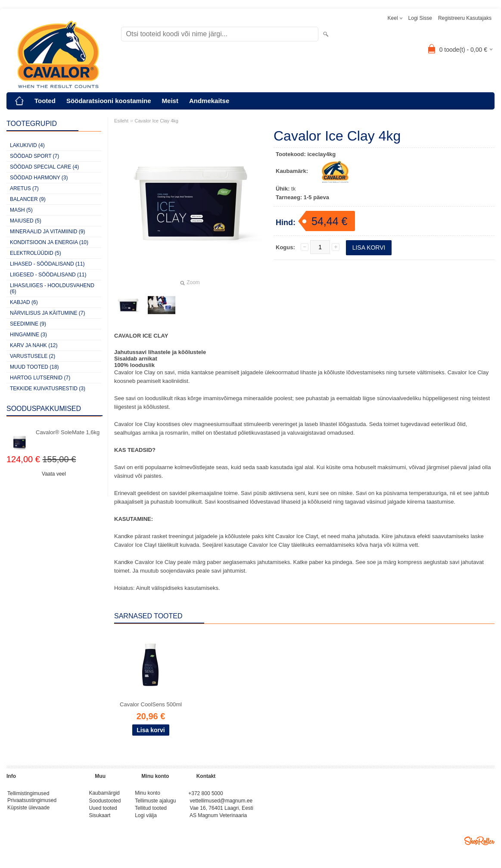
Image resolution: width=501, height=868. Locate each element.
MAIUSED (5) (26, 221)
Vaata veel (54, 474)
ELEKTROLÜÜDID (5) (36, 253)
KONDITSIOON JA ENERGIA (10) (49, 242)
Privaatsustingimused (32, 802)
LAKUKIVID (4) (27, 145)
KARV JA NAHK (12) (34, 345)
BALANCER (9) (28, 199)
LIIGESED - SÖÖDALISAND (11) (48, 275)
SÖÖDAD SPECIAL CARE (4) (44, 167)
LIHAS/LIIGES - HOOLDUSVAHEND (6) (52, 288)
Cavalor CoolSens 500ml (151, 704)
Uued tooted (103, 810)
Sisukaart (100, 818)
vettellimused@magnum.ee (221, 802)
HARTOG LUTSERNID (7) (40, 378)
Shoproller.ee (479, 844)
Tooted (45, 101)
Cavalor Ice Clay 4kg (157, 121)
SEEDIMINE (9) (28, 324)
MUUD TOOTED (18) (34, 367)
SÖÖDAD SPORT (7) (34, 156)
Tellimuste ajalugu (155, 802)
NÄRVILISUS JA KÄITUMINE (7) (48, 313)
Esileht (121, 121)
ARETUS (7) (24, 188)
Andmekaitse (209, 101)
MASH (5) (21, 210)
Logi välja (146, 818)
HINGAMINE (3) (28, 335)
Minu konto (148, 794)
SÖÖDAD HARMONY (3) (39, 178)
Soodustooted (105, 802)
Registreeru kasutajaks (465, 18)
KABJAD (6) (24, 302)
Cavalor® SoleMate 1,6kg (68, 432)
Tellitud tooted (151, 810)
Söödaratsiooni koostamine (109, 101)
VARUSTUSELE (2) (33, 356)
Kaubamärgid (104, 794)
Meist (170, 101)
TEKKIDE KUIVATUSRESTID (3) (48, 389)
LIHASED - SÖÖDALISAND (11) (47, 264)
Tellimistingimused (28, 794)
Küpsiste (18, 810)
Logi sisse (420, 18)
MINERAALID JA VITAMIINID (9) (47, 232)
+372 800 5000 (205, 794)
